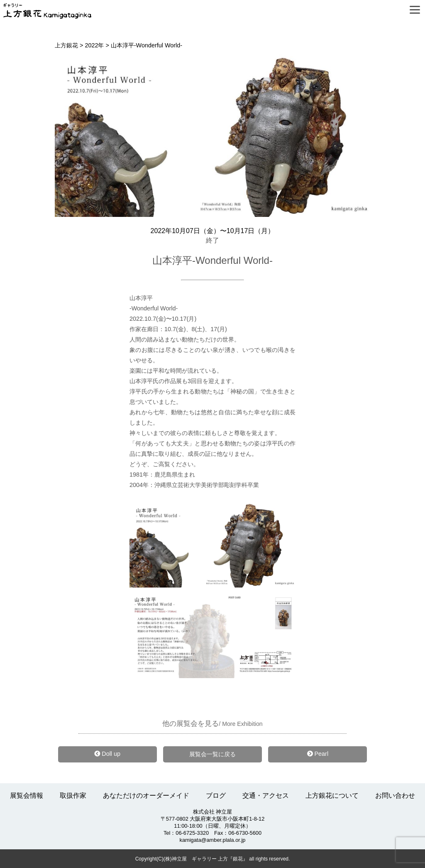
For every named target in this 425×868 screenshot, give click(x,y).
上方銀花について (332, 795)
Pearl (318, 754)
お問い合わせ (395, 795)
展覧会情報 (27, 795)
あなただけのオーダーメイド (146, 795)
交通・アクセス (266, 795)
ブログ (216, 795)
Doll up (107, 754)
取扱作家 (73, 795)
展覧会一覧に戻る (212, 754)
